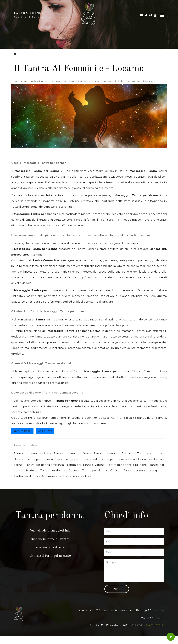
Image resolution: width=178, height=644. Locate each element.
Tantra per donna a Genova (60, 471)
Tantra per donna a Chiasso (101, 471)
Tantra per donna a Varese (72, 453)
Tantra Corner (86, 249)
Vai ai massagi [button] (22, 431)
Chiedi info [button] (45, 431)
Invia (117, 596)
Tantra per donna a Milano (32, 453)
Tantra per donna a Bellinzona (35, 476)
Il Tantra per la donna (111, 618)
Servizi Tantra (151, 625)
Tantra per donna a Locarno (77, 476)
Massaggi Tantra (147, 618)
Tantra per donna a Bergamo (114, 453)
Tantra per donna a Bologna (127, 465)
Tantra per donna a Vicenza (45, 465)
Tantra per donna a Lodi (81, 459)
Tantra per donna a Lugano (143, 471)
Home (84, 617)
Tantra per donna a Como (44, 459)
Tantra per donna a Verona (85, 465)
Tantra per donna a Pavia (117, 459)
